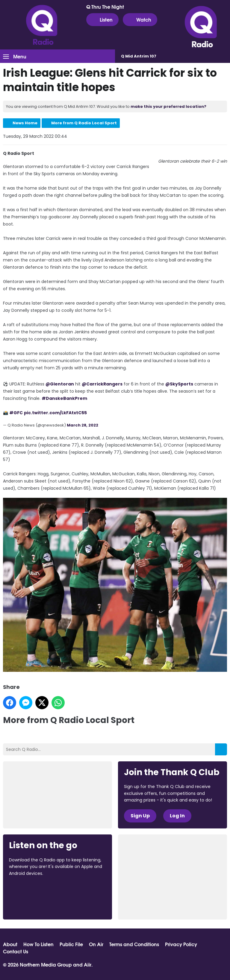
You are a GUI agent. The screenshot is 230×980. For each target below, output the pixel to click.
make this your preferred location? (168, 106)
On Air (96, 944)
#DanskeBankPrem (64, 398)
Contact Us (16, 951)
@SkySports (179, 384)
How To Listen (38, 944)
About (10, 944)
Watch (140, 19)
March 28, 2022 (83, 425)
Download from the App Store (32, 890)
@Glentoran (60, 384)
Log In (177, 816)
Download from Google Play (32, 905)
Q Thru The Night (105, 7)
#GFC (16, 413)
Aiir (88, 964)
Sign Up (140, 816)
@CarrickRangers (102, 384)
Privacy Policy (181, 944)
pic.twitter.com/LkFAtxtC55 (55, 413)
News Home (25, 123)
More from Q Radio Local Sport (84, 123)
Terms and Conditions (134, 944)
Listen (102, 19)
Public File (71, 944)
